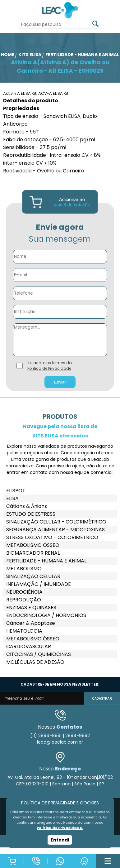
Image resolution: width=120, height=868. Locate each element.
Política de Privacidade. (60, 828)
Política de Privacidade (49, 368)
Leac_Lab (60, 10)
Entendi (60, 840)
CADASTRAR (102, 699)
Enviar (60, 382)
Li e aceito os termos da (49, 366)
